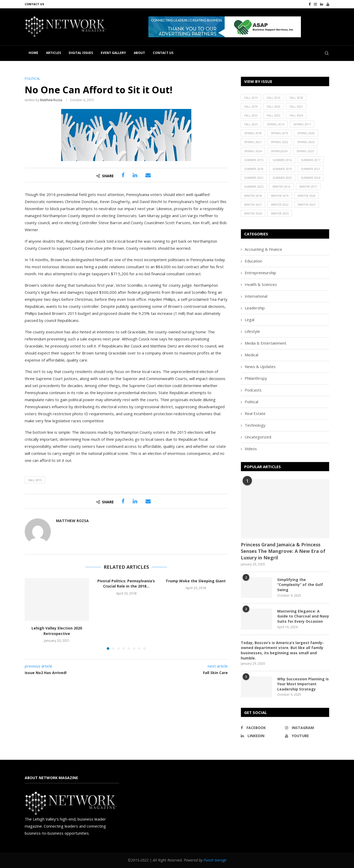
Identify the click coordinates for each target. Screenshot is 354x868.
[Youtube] (328, 4)
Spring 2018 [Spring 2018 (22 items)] (253, 133)
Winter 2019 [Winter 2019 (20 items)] (280, 196)
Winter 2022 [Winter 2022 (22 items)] (280, 204)
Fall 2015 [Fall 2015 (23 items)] (251, 98)
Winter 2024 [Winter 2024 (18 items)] (253, 213)
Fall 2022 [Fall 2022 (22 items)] (251, 115)
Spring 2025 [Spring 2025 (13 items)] (305, 151)
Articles (53, 53)
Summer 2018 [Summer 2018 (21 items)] (254, 169)
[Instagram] (315, 4)
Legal (249, 320)
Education (253, 261)
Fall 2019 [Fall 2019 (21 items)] (251, 106)
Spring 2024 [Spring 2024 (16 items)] (253, 151)
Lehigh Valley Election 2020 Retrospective (57, 631)
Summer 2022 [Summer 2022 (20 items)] (254, 178)
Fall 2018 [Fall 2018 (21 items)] (296, 98)
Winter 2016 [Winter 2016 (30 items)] (281, 187)
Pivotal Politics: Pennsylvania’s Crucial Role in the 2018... (126, 584)
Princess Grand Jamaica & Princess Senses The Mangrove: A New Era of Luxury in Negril (283, 551)
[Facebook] (310, 4)
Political (251, 402)
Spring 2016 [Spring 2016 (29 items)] (276, 124)
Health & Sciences (261, 284)
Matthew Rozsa (51, 100)
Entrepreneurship (260, 273)
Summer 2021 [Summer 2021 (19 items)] (311, 169)
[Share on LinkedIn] (135, 175)
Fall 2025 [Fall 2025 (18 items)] (251, 124)
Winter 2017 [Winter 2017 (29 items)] (308, 187)
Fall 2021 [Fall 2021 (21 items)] (296, 106)
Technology (255, 425)
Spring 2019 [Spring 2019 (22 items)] (279, 133)
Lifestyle (252, 331)
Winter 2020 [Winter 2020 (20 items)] (307, 196)
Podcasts (253, 390)
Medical (251, 355)
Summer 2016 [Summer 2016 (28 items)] (282, 160)
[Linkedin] (322, 4)
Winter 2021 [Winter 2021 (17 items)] (253, 204)
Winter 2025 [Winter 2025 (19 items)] (280, 213)
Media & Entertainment (265, 343)
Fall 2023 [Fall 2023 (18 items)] (274, 115)
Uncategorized (258, 437)
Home (33, 53)
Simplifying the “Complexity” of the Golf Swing (300, 585)
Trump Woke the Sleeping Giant (196, 581)
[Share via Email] (148, 175)
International (256, 296)
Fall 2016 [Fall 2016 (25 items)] (274, 98)
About (139, 53)
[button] (225, 27)
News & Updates (260, 366)
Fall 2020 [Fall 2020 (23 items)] (274, 106)
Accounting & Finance (263, 249)
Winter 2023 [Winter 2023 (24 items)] (307, 204)
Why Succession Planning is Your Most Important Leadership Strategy (303, 684)
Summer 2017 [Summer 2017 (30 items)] (311, 160)
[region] (239, 27)
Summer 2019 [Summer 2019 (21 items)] (282, 169)
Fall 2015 (35, 480)
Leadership (255, 308)
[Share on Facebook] (123, 175)
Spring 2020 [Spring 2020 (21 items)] (306, 133)
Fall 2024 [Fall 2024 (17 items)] (296, 115)
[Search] (327, 53)
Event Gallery (113, 53)
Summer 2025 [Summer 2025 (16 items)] (254, 187)
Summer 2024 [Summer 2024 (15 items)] (311, 178)
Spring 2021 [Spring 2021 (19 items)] (253, 142)
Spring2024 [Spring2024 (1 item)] (279, 151)
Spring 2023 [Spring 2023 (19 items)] (306, 142)
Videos (251, 449)
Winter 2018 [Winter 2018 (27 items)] (253, 196)
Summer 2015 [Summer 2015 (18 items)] (254, 160)
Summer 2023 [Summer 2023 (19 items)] (282, 178)
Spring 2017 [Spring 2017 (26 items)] (302, 124)
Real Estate (255, 413)
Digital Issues (81, 53)
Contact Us (34, 4)
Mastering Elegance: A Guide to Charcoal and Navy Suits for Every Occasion (303, 616)
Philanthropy (256, 378)
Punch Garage (215, 860)
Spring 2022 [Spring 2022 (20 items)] (279, 142)
